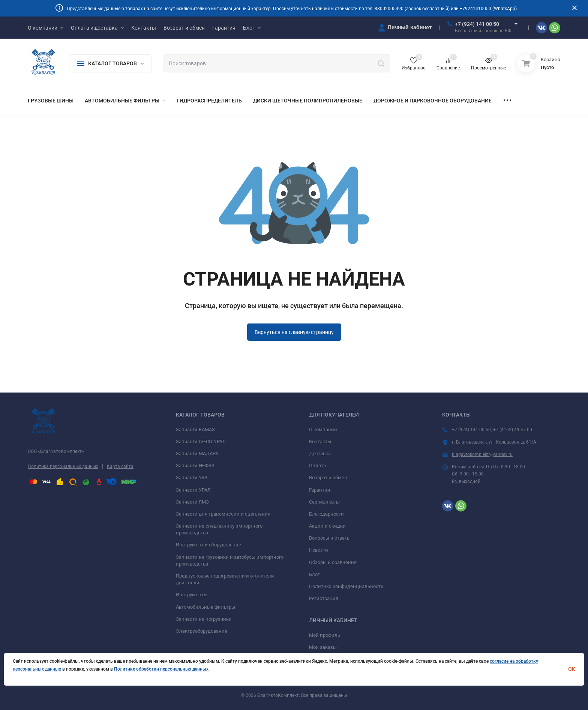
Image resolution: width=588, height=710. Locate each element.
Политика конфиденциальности (346, 586)
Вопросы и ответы (330, 538)
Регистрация (324, 598)
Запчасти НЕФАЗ (195, 466)
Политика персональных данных (63, 466)
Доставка (320, 454)
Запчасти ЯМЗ (192, 502)
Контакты (320, 441)
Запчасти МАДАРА (197, 454)
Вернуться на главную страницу (294, 332)
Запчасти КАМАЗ (195, 429)
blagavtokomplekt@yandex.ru (482, 454)
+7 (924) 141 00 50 (477, 24)
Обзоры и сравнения (333, 562)
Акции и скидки (327, 526)
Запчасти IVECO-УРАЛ (201, 441)
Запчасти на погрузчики (204, 619)
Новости (319, 550)
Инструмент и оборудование (208, 545)
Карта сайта (120, 466)
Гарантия (319, 490)
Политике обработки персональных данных (161, 669)
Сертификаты (324, 502)
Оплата (317, 466)
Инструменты (192, 595)
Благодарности (326, 514)
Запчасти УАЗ (192, 478)
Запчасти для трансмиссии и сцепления (223, 514)
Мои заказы (323, 647)
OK (572, 669)
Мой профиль (325, 635)
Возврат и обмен (328, 478)
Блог (314, 574)
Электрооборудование (202, 631)
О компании (323, 429)
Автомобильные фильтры (205, 607)
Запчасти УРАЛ (193, 490)
